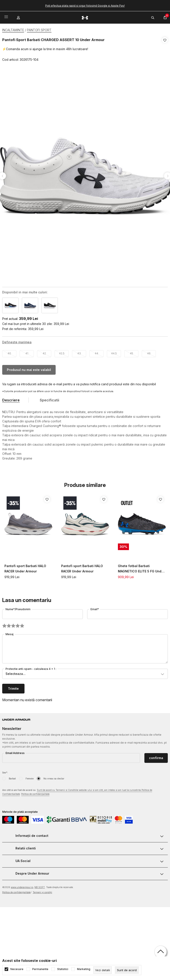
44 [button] (96, 352)
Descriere (11, 399)
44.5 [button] (114, 352)
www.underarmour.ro (22, 886)
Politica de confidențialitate (35, 793)
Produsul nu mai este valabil (29, 368)
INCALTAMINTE (13, 30)
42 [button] (44, 352)
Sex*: (5, 771)
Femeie (30, 777)
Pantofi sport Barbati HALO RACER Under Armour (25, 567)
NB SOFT (40, 886)
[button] (165, 50)
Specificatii (49, 399)
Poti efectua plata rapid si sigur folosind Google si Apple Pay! (85, 6)
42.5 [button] (62, 352)
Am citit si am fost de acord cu (77, 791)
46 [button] (149, 352)
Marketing (84, 969)
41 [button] (27, 352)
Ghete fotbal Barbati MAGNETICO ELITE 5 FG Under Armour (141, 568)
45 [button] (131, 352)
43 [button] (79, 352)
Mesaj (9, 633)
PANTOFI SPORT (39, 30)
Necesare (17, 969)
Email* (95, 608)
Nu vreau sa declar (54, 777)
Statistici (63, 969)
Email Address (15, 752)
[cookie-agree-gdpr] (127, 970)
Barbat (12, 777)
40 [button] (9, 352)
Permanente (40, 969)
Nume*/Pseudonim (18, 608)
